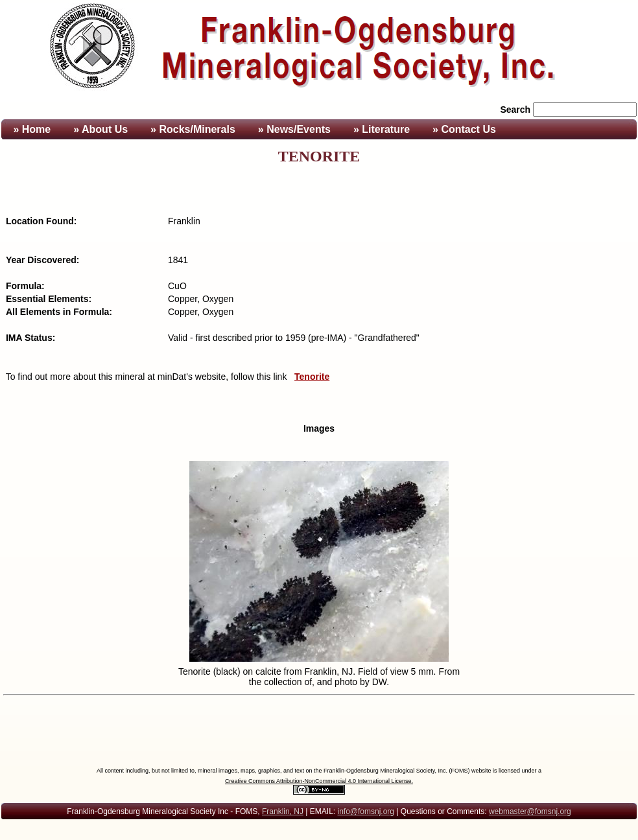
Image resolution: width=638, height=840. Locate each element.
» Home (30, 129)
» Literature (382, 129)
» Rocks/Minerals (193, 129)
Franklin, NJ (283, 811)
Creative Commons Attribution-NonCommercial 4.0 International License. (319, 781)
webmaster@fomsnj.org (530, 811)
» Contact (464, 129)
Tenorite (312, 377)
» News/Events (294, 129)
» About (100, 129)
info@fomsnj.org (366, 811)
